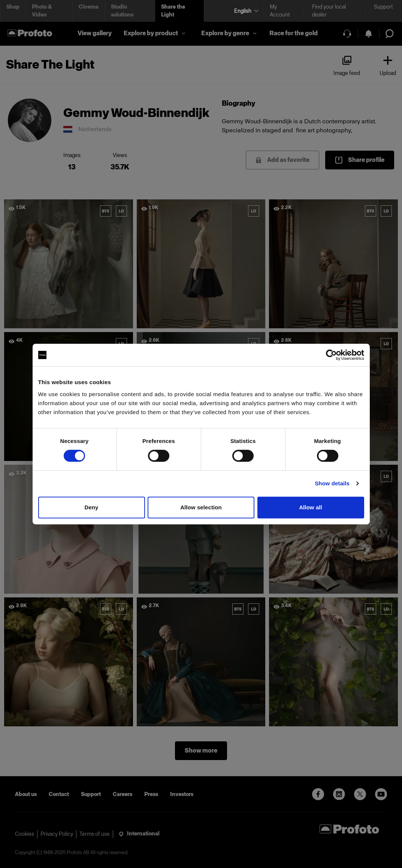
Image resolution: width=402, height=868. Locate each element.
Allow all (311, 507)
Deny (91, 507)
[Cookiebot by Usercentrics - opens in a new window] (331, 355)
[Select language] (246, 11)
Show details (332, 483)
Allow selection (201, 507)
